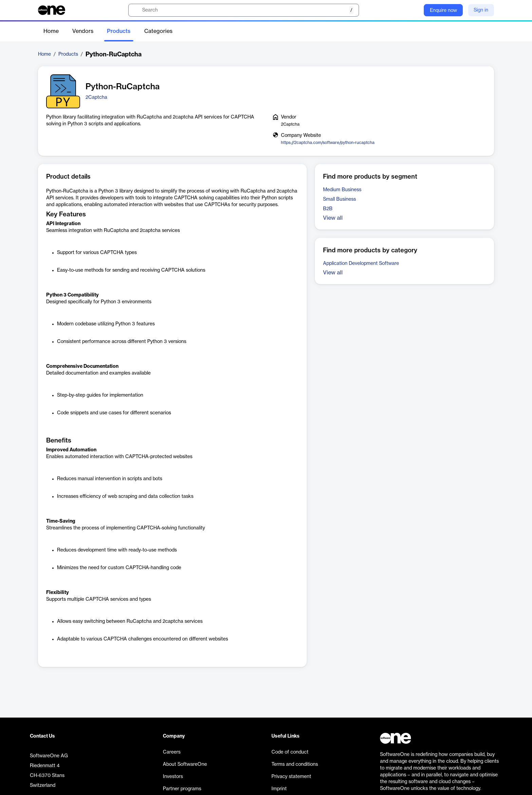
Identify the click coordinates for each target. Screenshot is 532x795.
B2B (328, 209)
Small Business (339, 199)
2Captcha (96, 97)
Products (119, 31)
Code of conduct (290, 752)
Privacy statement (291, 777)
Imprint (279, 789)
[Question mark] (414, 10)
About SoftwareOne (185, 764)
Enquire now (443, 11)
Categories (158, 31)
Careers (172, 752)
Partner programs (182, 789)
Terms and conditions (295, 764)
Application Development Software (361, 264)
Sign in (481, 10)
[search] (244, 10)
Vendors (83, 31)
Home (51, 31)
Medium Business (342, 190)
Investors (173, 777)
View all (333, 218)
